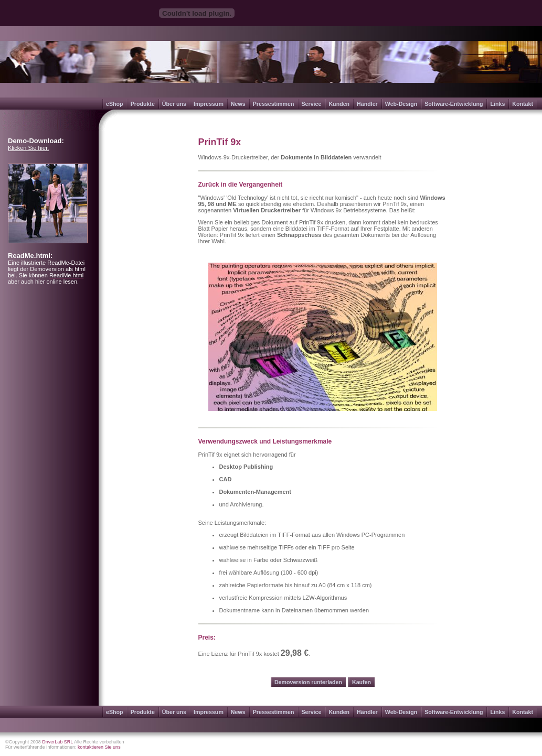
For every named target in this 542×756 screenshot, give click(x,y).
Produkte (143, 104)
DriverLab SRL (57, 742)
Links (497, 104)
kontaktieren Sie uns (99, 747)
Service (312, 104)
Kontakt (523, 104)
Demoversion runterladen (308, 682)
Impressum (209, 104)
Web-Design (401, 104)
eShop (115, 104)
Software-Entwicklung (454, 104)
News (238, 104)
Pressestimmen (274, 104)
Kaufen (362, 682)
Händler (367, 104)
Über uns (174, 104)
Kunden (339, 104)
